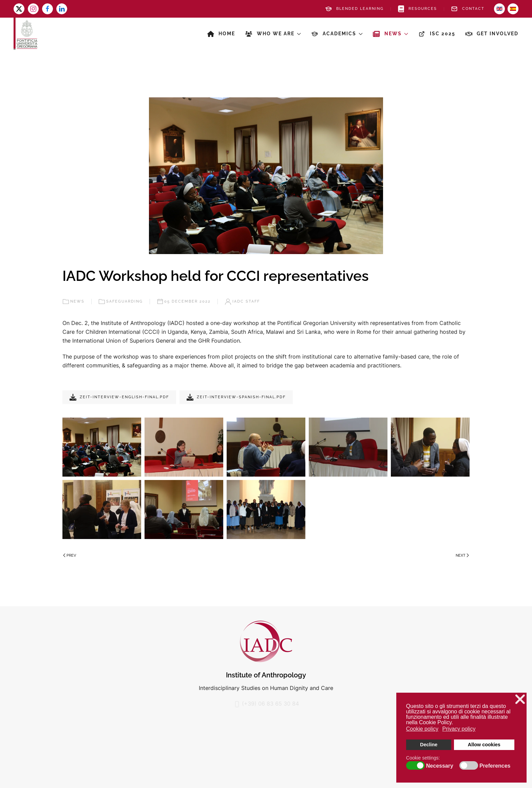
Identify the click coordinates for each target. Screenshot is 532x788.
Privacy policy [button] (459, 729)
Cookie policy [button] (422, 729)
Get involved (492, 34)
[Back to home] (25, 34)
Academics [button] (337, 34)
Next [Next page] (462, 555)
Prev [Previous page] (70, 555)
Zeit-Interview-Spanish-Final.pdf (236, 397)
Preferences (495, 766)
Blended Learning (354, 9)
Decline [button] (429, 745)
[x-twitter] (19, 9)
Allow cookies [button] (484, 745)
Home (221, 34)
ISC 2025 (437, 34)
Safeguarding (121, 302)
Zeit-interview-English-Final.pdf (119, 397)
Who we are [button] (273, 34)
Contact (468, 9)
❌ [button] (520, 699)
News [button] (391, 34)
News (73, 302)
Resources (417, 9)
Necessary (440, 766)
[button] (102, 447)
